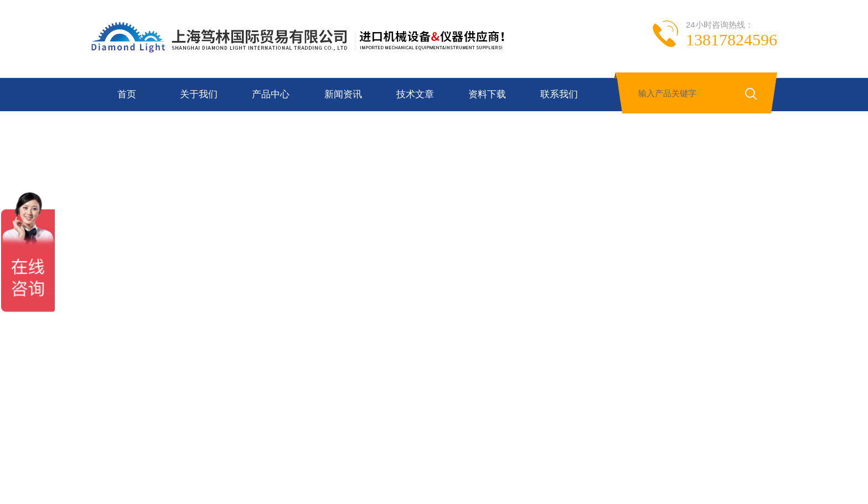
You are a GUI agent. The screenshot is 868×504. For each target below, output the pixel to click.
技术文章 (415, 94)
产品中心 (271, 94)
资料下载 (487, 94)
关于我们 (199, 94)
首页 (127, 94)
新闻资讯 (343, 94)
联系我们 (559, 94)
